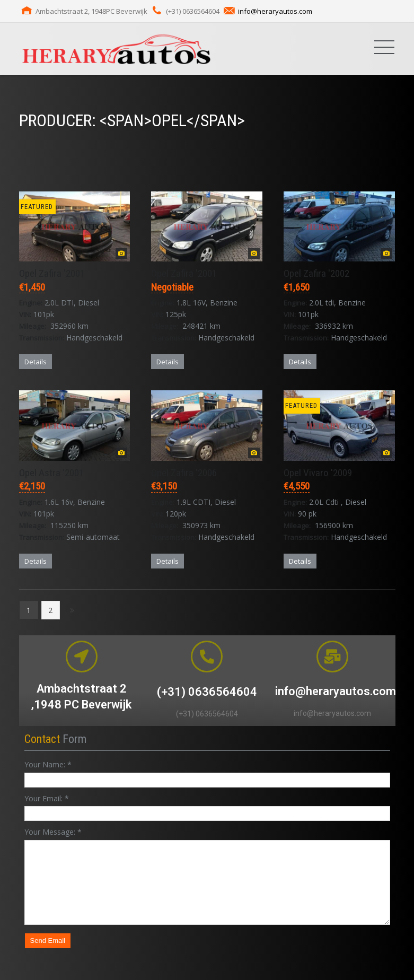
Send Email (48, 940)
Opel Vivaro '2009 (318, 473)
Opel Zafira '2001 (52, 273)
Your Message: (53, 832)
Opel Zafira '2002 (316, 273)
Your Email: (47, 798)
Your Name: (48, 764)
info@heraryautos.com (275, 11)
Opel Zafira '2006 (184, 473)
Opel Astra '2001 (51, 473)
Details (36, 362)
